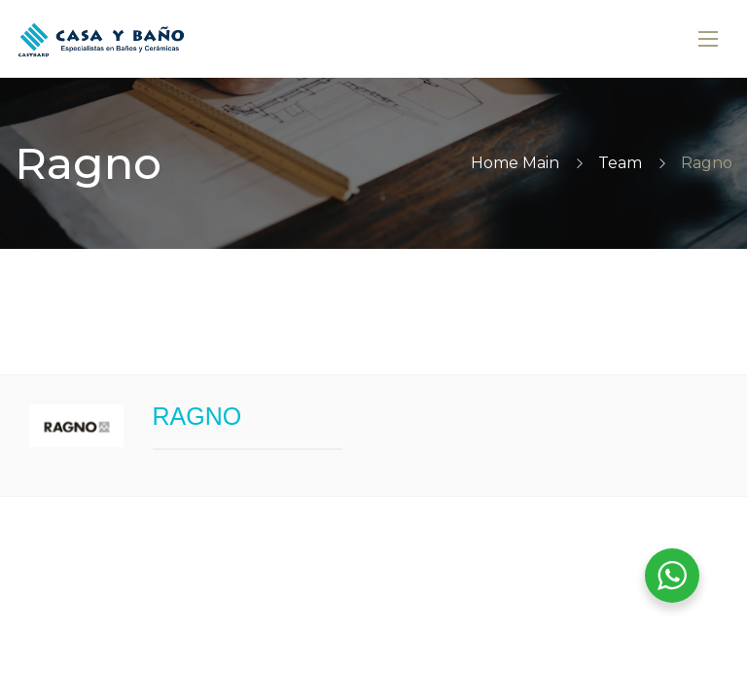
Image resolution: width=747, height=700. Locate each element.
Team (620, 163)
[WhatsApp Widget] (672, 576)
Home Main (515, 163)
